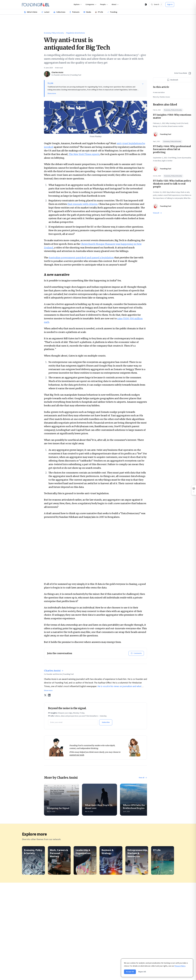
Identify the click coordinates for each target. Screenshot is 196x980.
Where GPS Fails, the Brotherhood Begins (137, 807)
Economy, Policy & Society (54, 33)
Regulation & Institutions (76, 33)
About (115, 4)
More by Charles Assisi (161, 97)
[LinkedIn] (49, 695)
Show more (52, 93)
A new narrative (159, 92)
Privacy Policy (180, 966)
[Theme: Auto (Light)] (145, 4)
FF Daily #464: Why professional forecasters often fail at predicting (172, 149)
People (104, 4)
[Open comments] (194, 490)
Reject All (142, 972)
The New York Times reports (84, 154)
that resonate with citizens (82, 204)
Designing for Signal (61, 808)
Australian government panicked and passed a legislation (81, 258)
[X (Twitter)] (45, 695)
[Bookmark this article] (172, 80)
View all (143, 778)
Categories (91, 4)
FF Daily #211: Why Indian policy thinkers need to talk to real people (172, 184)
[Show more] (143, 84)
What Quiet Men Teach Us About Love (99, 807)
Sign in (170, 4)
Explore (78, 4)
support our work (77, 755)
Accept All (130, 972)
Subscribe (106, 722)
